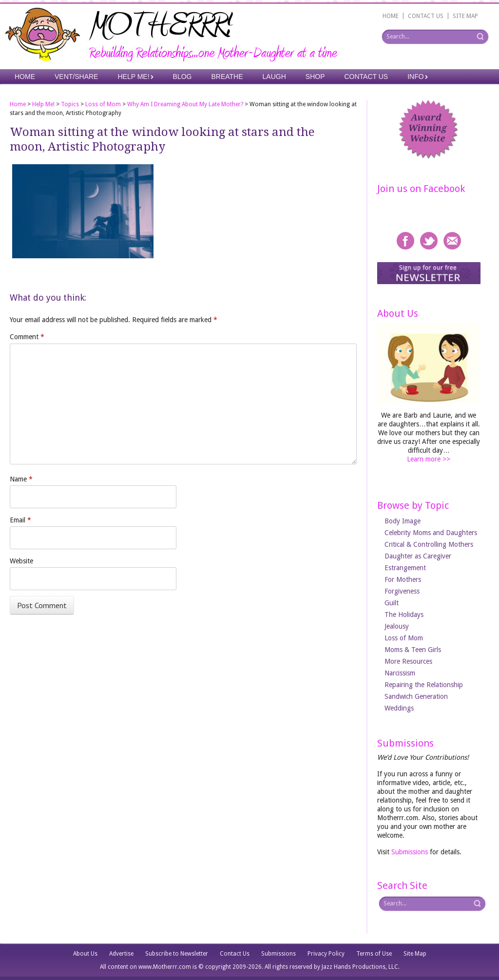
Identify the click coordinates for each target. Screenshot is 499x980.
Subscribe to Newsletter (177, 954)
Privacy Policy (326, 954)
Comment (27, 337)
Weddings (399, 708)
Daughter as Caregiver (418, 556)
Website (21, 561)
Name (21, 479)
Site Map (415, 954)
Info (415, 77)
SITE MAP (465, 16)
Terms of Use (374, 954)
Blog (182, 77)
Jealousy (397, 626)
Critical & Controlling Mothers (429, 544)
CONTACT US (426, 16)
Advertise (121, 954)
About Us (85, 954)
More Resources (408, 661)
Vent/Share (76, 77)
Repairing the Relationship (424, 685)
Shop (315, 77)
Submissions (410, 852)
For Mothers (403, 579)
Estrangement (405, 568)
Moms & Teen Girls (413, 650)
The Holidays (404, 615)
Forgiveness (402, 591)
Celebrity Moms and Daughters (431, 533)
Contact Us (366, 77)
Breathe (227, 77)
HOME (391, 16)
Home (25, 77)
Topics (70, 104)
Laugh (274, 77)
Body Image (403, 521)
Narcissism (400, 673)
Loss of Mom (103, 104)
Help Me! (133, 77)
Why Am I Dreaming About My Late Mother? (185, 104)
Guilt (392, 603)
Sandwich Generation (416, 696)
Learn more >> (429, 459)
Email (20, 520)
